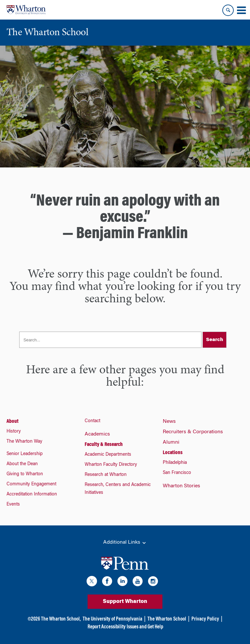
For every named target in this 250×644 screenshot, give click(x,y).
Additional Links (125, 543)
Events (13, 505)
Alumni (171, 442)
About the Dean (22, 464)
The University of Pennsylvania (112, 619)
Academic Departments (108, 455)
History (14, 432)
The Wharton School (167, 619)
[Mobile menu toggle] (241, 10)
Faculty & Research (104, 445)
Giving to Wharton (25, 474)
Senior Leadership (25, 454)
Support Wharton (125, 602)
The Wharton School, (61, 619)
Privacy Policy (205, 619)
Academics (97, 434)
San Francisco (177, 473)
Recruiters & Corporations (193, 432)
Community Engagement (31, 484)
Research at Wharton (106, 475)
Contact (92, 421)
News (169, 422)
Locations (173, 453)
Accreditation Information (32, 494)
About (13, 422)
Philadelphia (175, 463)
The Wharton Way (24, 442)
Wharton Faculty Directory (111, 465)
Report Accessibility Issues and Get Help (125, 627)
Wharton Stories (181, 486)
